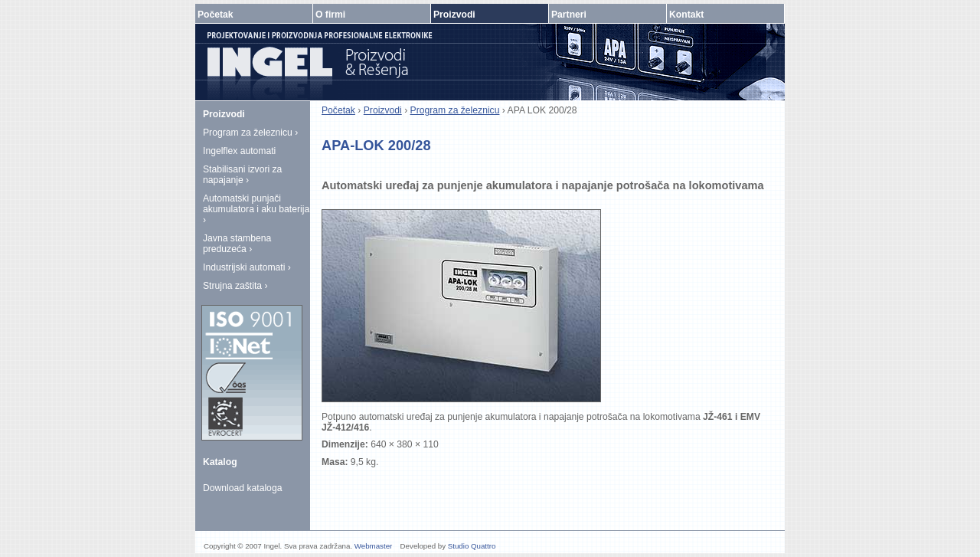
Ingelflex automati (239, 151)
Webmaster (374, 546)
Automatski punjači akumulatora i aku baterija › (256, 209)
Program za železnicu (455, 110)
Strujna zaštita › (235, 286)
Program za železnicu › (250, 133)
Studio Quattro (472, 546)
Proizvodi (383, 110)
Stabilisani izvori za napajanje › (242, 175)
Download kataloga (242, 488)
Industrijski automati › (247, 267)
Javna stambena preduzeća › (237, 244)
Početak (338, 110)
